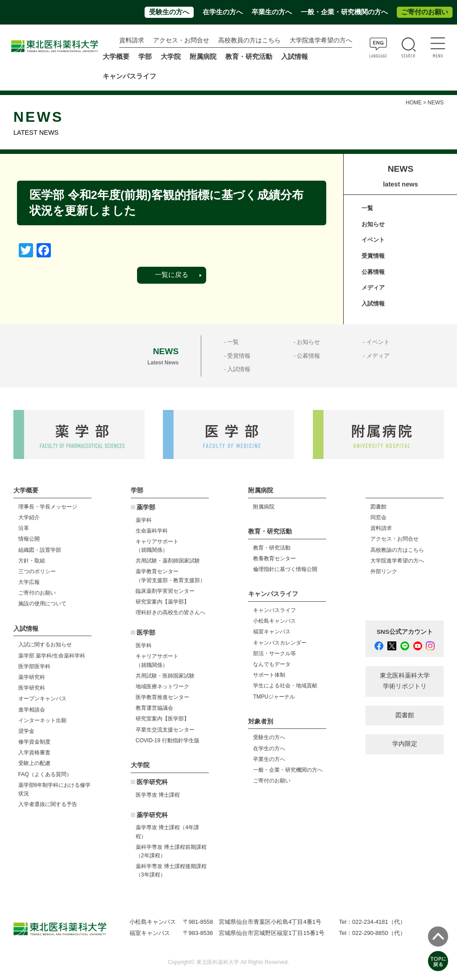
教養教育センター (274, 558)
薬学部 (146, 507)
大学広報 (29, 582)
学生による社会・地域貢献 (285, 686)
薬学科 (144, 520)
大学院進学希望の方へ (321, 40)
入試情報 (373, 304)
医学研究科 (32, 688)
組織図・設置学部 (40, 550)
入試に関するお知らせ (45, 645)
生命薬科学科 (152, 531)
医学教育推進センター (162, 697)
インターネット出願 (42, 720)
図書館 (378, 507)
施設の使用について (42, 604)
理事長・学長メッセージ (48, 507)
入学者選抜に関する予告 (48, 804)
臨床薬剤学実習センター (165, 591)
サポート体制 (269, 675)
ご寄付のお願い (425, 12)
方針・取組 (32, 561)
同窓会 (378, 517)
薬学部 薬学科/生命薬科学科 (52, 656)
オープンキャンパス (42, 699)
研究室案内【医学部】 (162, 719)
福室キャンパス (272, 632)
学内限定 (405, 744)
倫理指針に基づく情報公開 (285, 569)
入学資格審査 (34, 753)
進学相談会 (32, 710)
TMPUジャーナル (274, 697)
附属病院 (203, 57)
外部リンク (384, 571)
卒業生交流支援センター (165, 730)
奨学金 (26, 731)
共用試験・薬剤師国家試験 (168, 561)
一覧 (367, 208)
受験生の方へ (169, 12)
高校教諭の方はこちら (397, 550)
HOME (414, 103)
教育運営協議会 (154, 708)
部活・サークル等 (274, 653)
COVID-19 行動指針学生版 (168, 740)
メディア (373, 287)
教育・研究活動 (272, 548)
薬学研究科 (32, 677)
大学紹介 (29, 517)
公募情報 (373, 272)
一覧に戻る (172, 275)
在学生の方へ (223, 12)
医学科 (144, 645)
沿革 (24, 528)
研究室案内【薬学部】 (162, 602)
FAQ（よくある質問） (45, 774)
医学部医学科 (34, 666)
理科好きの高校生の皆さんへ (170, 612)
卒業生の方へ (272, 12)
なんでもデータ (272, 664)
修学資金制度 (34, 742)
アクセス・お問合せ (181, 40)
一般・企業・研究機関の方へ (344, 12)
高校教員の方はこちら (249, 40)
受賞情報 (373, 256)
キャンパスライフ (274, 610)
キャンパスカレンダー (280, 643)
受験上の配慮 (34, 763)
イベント (373, 240)
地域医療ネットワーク (162, 686)
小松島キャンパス (274, 621)
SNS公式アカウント (405, 632)
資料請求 (132, 40)
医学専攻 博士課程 (158, 795)
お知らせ (373, 224)
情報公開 (29, 539)
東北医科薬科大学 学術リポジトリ (405, 681)
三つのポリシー (37, 571)
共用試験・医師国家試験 (165, 676)
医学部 (146, 633)
